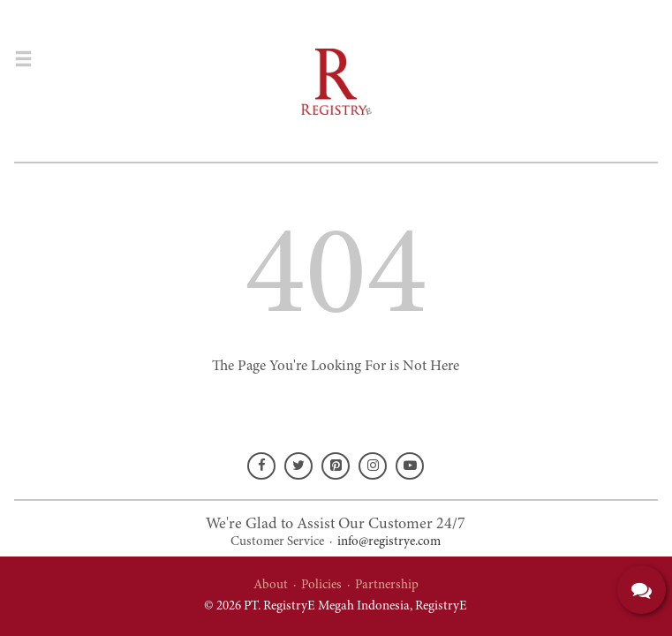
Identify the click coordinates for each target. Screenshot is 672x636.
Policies (321, 585)
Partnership (387, 585)
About (271, 585)
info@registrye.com (389, 542)
